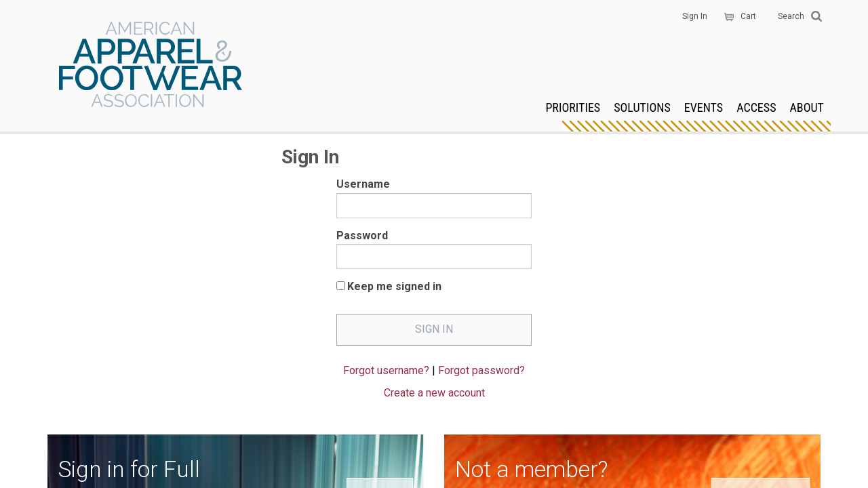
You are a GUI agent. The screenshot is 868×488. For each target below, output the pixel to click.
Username (363, 184)
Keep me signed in (394, 286)
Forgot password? (481, 370)
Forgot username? (386, 370)
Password (362, 236)
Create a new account (434, 393)
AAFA (151, 66)
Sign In (695, 16)
